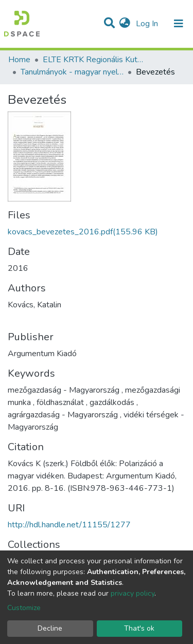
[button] (125, 24)
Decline (50, 628)
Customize (24, 608)
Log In (148, 24)
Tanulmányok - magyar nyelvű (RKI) (72, 72)
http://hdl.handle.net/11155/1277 (69, 525)
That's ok (139, 628)
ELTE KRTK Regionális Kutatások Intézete (94, 60)
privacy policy (133, 593)
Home (19, 60)
